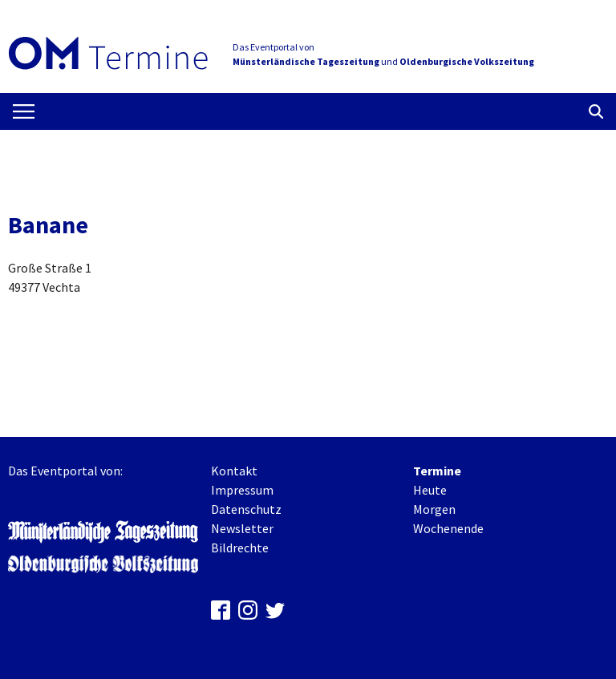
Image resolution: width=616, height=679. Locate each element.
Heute (430, 490)
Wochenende (448, 528)
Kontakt (234, 471)
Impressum (242, 490)
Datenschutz (246, 509)
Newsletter (242, 528)
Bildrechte (240, 548)
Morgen (434, 509)
